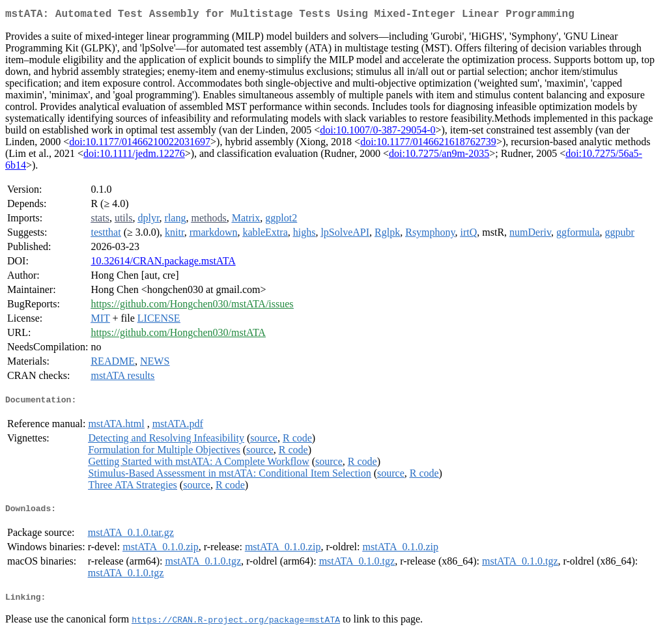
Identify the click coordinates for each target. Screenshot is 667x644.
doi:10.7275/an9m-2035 (439, 156)
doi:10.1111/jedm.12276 (134, 156)
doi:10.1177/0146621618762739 (428, 144)
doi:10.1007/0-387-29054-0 (377, 133)
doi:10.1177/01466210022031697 (140, 144)
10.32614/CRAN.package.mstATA (163, 263)
